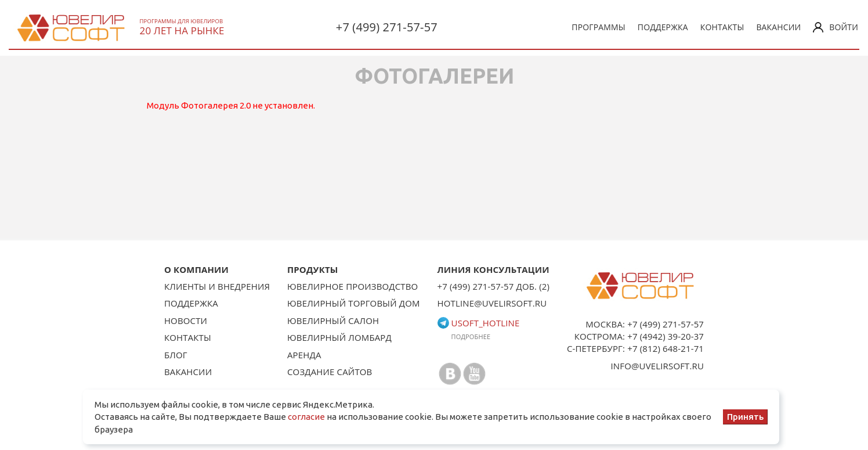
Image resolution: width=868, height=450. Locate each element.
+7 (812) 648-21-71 (666, 348)
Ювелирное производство (352, 286)
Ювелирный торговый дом (354, 303)
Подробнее (471, 336)
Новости (186, 321)
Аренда (304, 355)
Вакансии (778, 27)
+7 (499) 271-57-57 (387, 27)
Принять (745, 417)
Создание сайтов (330, 372)
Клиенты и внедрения (217, 286)
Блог (176, 355)
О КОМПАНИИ (196, 269)
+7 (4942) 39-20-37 (666, 336)
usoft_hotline (479, 323)
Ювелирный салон (333, 321)
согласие (306, 417)
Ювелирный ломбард (339, 337)
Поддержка (663, 27)
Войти (836, 27)
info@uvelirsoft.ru (658, 366)
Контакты (722, 27)
